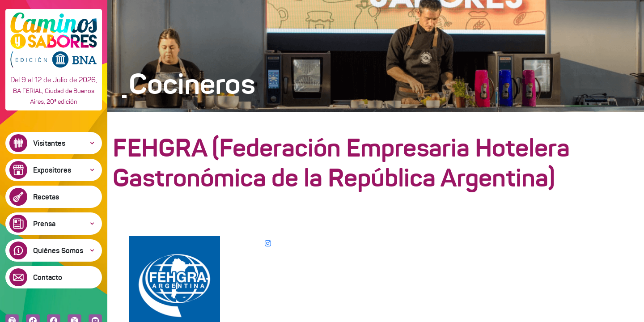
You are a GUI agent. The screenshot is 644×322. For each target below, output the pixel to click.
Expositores (52, 170)
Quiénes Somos (58, 250)
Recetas (46, 197)
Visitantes (49, 143)
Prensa (44, 224)
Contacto (48, 277)
